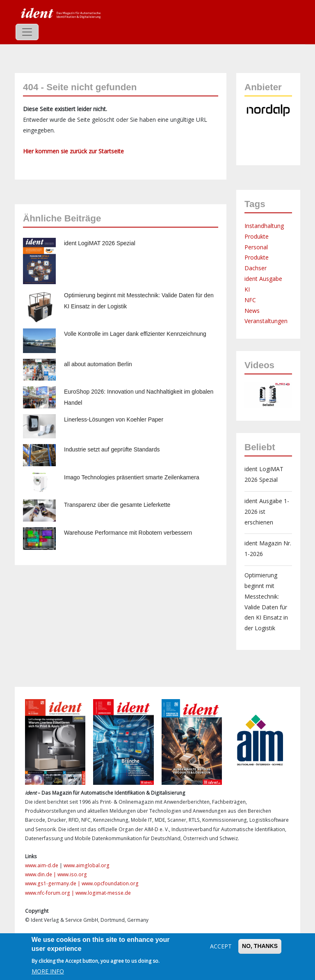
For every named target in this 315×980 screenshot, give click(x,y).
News (252, 311)
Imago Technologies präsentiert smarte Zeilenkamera (132, 477)
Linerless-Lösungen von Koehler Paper (114, 419)
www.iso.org (72, 874)
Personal (256, 247)
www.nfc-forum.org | (50, 893)
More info (48, 971)
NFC (250, 300)
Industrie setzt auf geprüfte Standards (112, 449)
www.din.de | (41, 874)
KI (247, 289)
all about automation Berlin (98, 364)
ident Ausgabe (263, 279)
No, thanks (260, 946)
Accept (221, 946)
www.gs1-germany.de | (53, 883)
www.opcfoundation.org (110, 883)
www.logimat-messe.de (103, 893)
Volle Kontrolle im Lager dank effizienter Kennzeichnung (135, 334)
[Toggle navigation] (27, 32)
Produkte (257, 236)
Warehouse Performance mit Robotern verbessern (128, 533)
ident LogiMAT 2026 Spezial (100, 243)
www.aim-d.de (42, 865)
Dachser (256, 268)
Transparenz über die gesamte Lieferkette (117, 505)
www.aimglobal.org (87, 865)
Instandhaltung (264, 226)
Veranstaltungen (266, 321)
